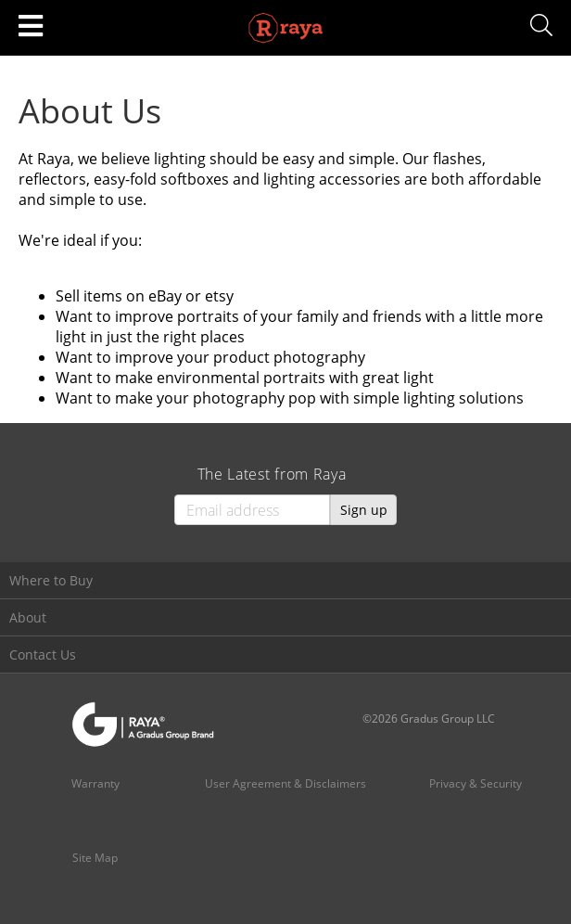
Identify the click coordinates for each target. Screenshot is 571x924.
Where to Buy (51, 580)
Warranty (95, 783)
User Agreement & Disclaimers (285, 783)
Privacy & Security (476, 783)
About (28, 617)
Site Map (95, 858)
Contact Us (43, 654)
